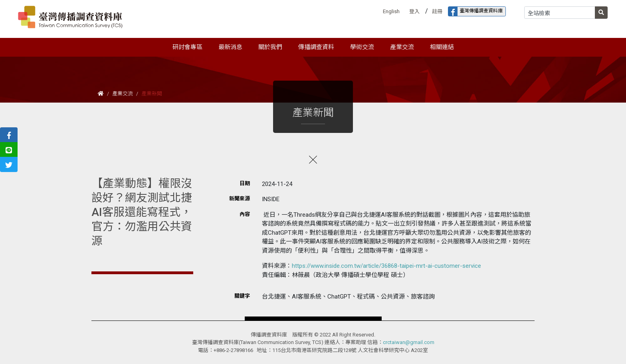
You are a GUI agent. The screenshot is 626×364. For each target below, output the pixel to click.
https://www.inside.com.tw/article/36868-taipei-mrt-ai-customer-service (386, 266)
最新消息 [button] (230, 47)
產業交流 (123, 94)
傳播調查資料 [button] (316, 47)
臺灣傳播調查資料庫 (475, 11)
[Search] (560, 13)
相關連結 (442, 47)
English (391, 11)
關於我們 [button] (270, 47)
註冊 (437, 11)
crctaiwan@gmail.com (409, 342)
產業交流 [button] (402, 47)
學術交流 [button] (362, 47)
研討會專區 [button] (187, 47)
